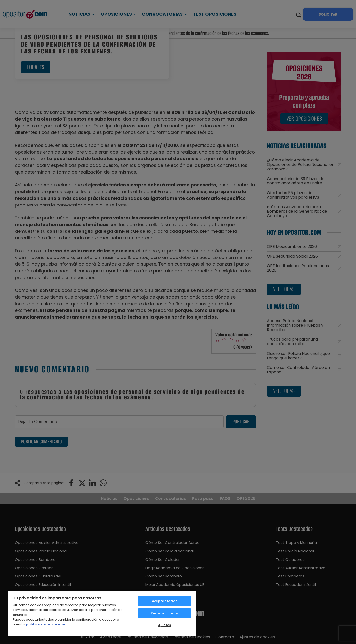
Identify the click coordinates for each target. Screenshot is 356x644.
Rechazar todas (165, 613)
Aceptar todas (165, 601)
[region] (102, 613)
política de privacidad (46, 624)
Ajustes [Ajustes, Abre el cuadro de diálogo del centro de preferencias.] (165, 625)
